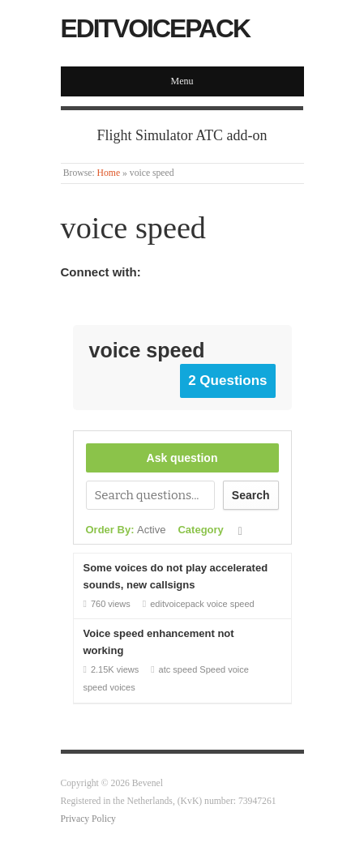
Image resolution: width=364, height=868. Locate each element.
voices (123, 687)
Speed (212, 669)
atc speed (178, 669)
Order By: (126, 530)
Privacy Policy (88, 819)
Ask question (182, 458)
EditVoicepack (156, 28)
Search (251, 495)
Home (109, 173)
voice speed (231, 604)
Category (200, 530)
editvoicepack (177, 604)
